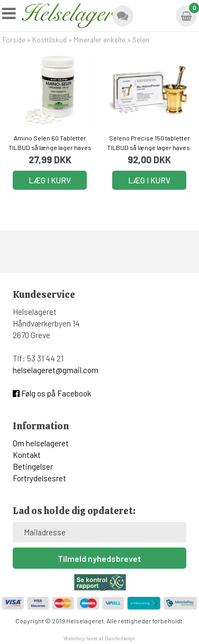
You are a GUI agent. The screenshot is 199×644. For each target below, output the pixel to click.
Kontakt (27, 455)
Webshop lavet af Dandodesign (99, 638)
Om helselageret (41, 443)
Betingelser (33, 466)
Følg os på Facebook (52, 393)
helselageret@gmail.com (56, 370)
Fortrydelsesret (39, 478)
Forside (14, 40)
